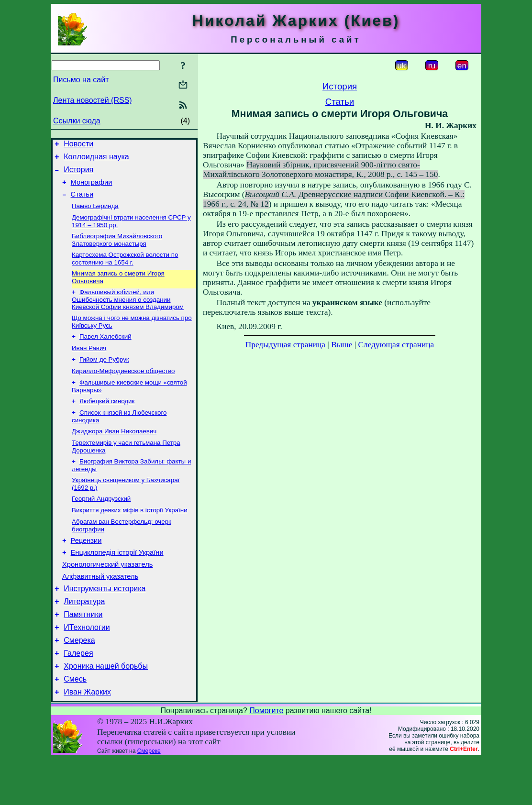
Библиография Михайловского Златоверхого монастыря (117, 250)
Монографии (92, 188)
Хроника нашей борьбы (106, 709)
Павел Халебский (105, 351)
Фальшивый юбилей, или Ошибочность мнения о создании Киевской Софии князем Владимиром (128, 312)
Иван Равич (89, 364)
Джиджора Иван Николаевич (114, 453)
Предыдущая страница (285, 345)
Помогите (266, 756)
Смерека (79, 680)
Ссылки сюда (77, 121)
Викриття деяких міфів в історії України (130, 536)
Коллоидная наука (96, 160)
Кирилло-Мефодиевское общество (123, 389)
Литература (84, 637)
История (78, 174)
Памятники (83, 652)
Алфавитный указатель (100, 609)
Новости (78, 145)
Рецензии (86, 569)
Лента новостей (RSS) (93, 100)
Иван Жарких (87, 738)
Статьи (82, 201)
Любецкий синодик (107, 421)
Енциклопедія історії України (117, 583)
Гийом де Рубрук (104, 376)
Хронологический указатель (107, 596)
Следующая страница (396, 345)
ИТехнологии (87, 666)
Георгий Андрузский (101, 524)
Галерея (78, 695)
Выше (342, 345)
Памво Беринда (95, 214)
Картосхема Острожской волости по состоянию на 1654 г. (125, 270)
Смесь (75, 723)
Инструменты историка (105, 623)
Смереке (149, 797)
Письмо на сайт (81, 80)
